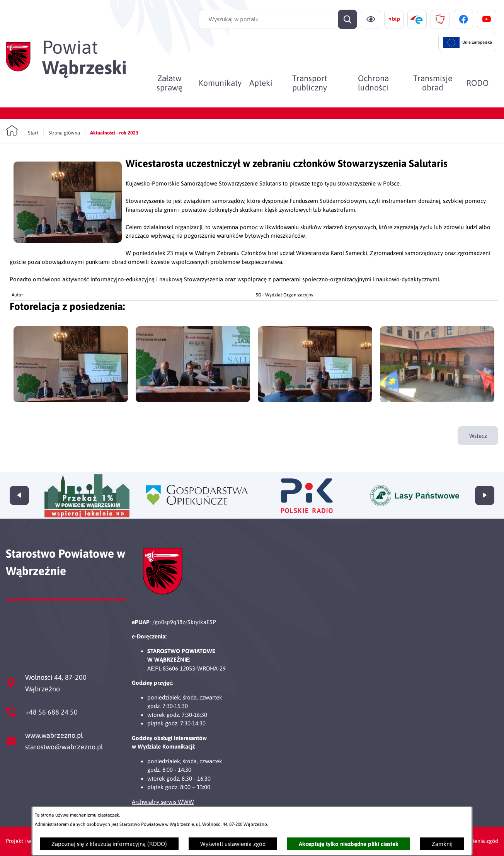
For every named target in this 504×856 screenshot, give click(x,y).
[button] (68, 241)
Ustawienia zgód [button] (478, 841)
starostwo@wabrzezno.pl (64, 747)
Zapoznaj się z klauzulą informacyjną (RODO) (109, 844)
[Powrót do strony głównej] (22, 131)
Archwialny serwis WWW (163, 802)
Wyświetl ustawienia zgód (233, 844)
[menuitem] (169, 83)
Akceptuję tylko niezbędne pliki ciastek (349, 844)
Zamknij (442, 844)
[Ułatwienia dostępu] (371, 19)
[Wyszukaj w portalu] (278, 19)
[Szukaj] (347, 19)
